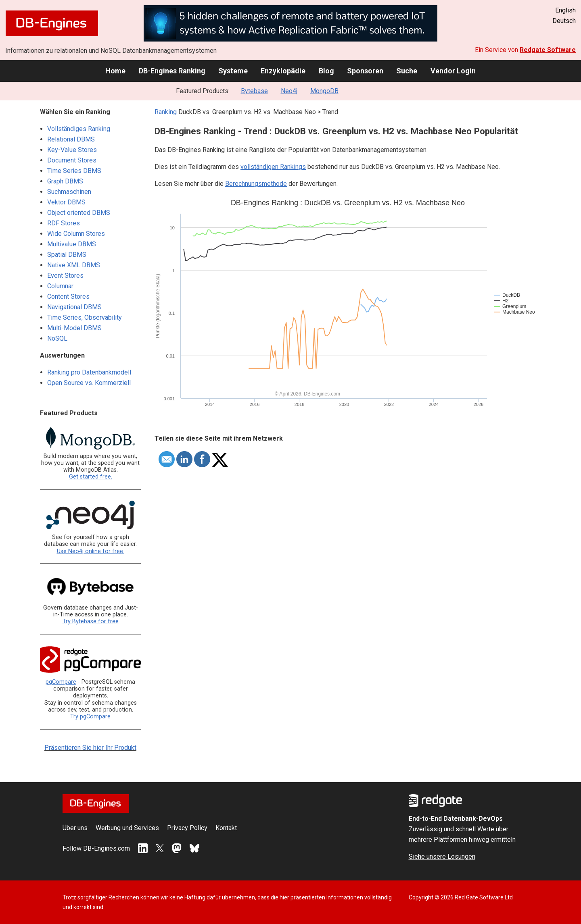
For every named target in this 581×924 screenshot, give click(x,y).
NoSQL (57, 338)
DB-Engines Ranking (172, 71)
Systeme (233, 71)
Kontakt (226, 828)
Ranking (166, 112)
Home (115, 71)
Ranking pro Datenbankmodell (89, 372)
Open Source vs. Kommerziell (89, 383)
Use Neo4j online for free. (91, 551)
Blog (326, 71)
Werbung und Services (127, 828)
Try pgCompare (90, 717)
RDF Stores (64, 223)
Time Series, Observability (85, 317)
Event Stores (65, 276)
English (565, 10)
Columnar (60, 286)
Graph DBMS (65, 181)
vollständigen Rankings (273, 167)
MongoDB (324, 91)
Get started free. (91, 477)
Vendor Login (453, 71)
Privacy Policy (187, 828)
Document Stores (72, 160)
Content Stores (68, 297)
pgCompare (61, 682)
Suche (407, 71)
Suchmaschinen (69, 192)
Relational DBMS (71, 139)
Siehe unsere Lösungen (442, 856)
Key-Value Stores (72, 150)
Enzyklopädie (283, 71)
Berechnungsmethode (256, 184)
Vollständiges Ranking (79, 129)
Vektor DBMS (66, 202)
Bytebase (254, 91)
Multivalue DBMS (72, 244)
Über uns (75, 828)
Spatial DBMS (67, 255)
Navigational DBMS (74, 307)
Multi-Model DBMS (74, 328)
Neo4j (289, 91)
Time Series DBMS (74, 171)
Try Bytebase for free (91, 621)
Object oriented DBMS (79, 213)
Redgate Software (548, 50)
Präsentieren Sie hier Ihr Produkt (90, 748)
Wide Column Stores (76, 234)
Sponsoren (365, 71)
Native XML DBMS (74, 265)
